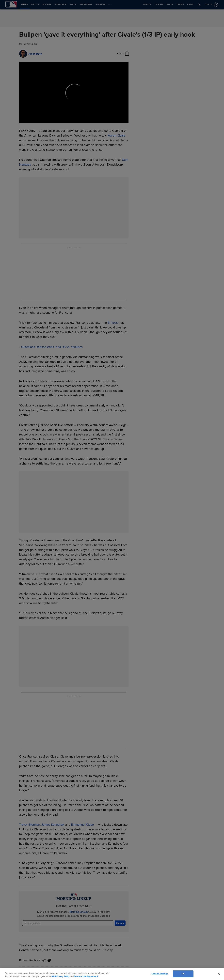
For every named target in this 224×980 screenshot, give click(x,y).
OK (183, 974)
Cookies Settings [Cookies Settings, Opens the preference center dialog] (160, 974)
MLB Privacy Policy (61, 976)
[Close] (219, 974)
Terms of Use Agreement (86, 976)
